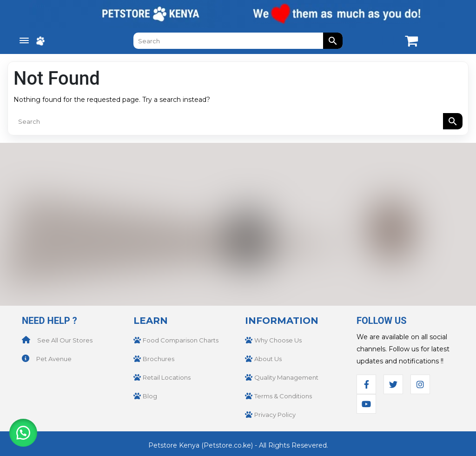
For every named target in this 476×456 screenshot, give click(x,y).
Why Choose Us (278, 340)
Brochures (159, 359)
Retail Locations (167, 377)
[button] (23, 433)
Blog (150, 396)
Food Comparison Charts (181, 340)
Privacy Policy (275, 415)
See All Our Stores (65, 340)
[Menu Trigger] (24, 41)
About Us (268, 359)
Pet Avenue (54, 359)
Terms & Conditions (283, 396)
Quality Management (286, 377)
